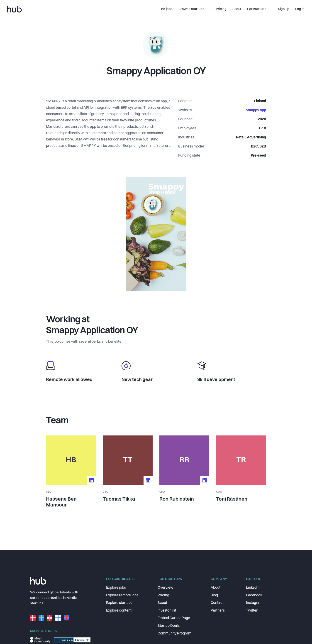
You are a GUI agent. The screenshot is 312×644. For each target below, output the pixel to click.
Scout (162, 603)
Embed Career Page (174, 618)
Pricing (163, 595)
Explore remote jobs (122, 595)
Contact (217, 603)
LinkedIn (253, 588)
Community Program (174, 634)
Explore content (119, 611)
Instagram (254, 603)
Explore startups (119, 603)
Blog (214, 595)
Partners (218, 611)
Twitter (252, 611)
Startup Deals (169, 626)
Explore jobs (116, 588)
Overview (165, 588)
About (216, 588)
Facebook (254, 595)
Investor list (167, 611)
